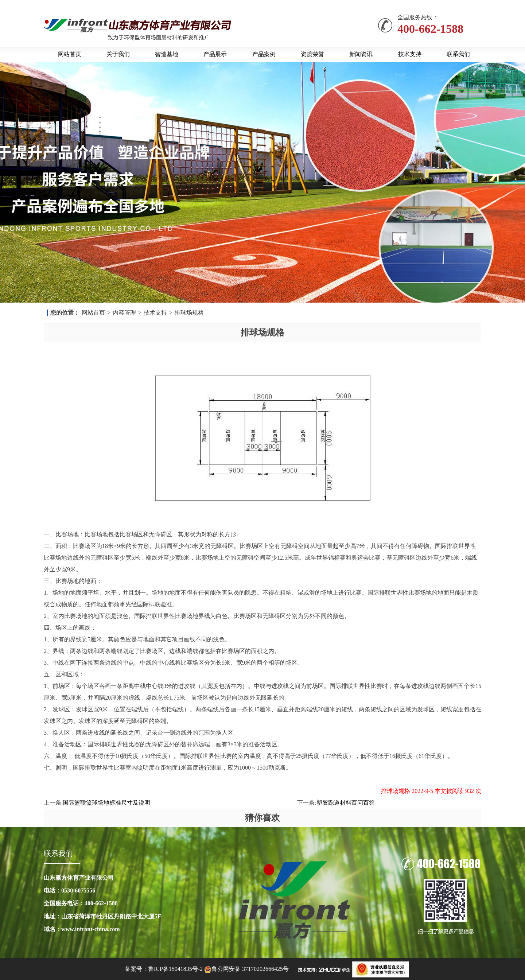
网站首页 (70, 54)
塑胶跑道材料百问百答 (346, 803)
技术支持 (410, 54)
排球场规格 (189, 313)
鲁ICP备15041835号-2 (175, 969)
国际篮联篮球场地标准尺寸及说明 (106, 803)
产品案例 (264, 54)
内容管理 (124, 313)
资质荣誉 (312, 54)
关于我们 (118, 54)
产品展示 (215, 54)
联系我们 (458, 54)
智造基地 (167, 54)
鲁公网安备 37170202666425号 (250, 969)
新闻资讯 (361, 54)
